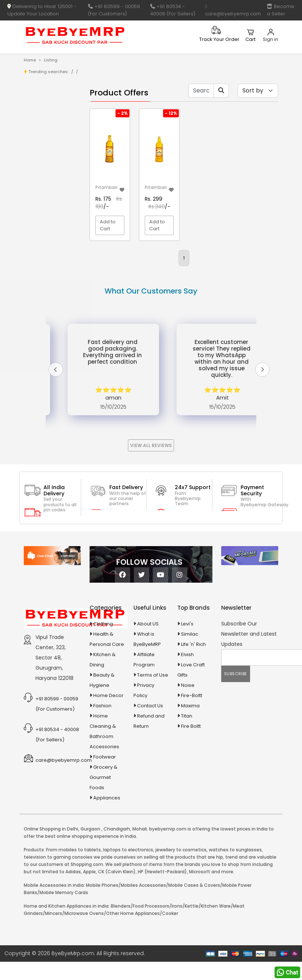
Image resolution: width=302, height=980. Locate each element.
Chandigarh (117, 903)
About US (148, 698)
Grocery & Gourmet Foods (103, 852)
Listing (51, 60)
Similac (190, 709)
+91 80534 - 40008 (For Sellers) (173, 10)
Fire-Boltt (192, 770)
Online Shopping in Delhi (51, 903)
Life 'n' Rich (193, 719)
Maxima (190, 780)
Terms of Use (153, 750)
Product (48, 108)
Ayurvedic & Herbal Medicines (48, 328)
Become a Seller (281, 10)
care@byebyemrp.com (233, 11)
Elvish (187, 729)
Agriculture (46, 262)
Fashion (102, 780)
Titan (187, 790)
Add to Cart (108, 225)
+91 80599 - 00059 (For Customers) (114, 10)
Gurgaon (90, 903)
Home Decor (108, 770)
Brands (48, 130)
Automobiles (48, 310)
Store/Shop (53, 119)
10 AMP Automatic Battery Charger (44, 208)
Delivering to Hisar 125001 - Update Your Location (42, 10)
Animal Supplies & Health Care (48, 279)
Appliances (47, 297)
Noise (188, 760)
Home (30, 60)
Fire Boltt (191, 801)
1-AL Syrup (51, 171)
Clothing (103, 698)
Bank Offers (53, 142)
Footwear (105, 831)
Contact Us (150, 780)
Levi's (187, 698)
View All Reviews (151, 520)
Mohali (140, 903)
